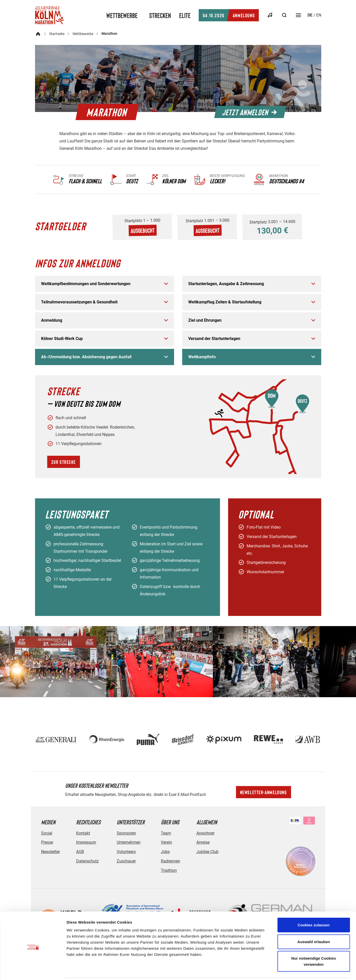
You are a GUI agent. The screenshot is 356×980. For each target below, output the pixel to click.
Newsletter (50, 852)
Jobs (165, 852)
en (319, 15)
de (310, 15)
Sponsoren (126, 833)
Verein (166, 842)
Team (166, 833)
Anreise (203, 842)
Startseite (57, 34)
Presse (47, 842)
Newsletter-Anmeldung (264, 792)
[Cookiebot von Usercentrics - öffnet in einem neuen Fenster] (33, 970)
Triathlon (169, 870)
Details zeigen (270, 970)
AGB (80, 852)
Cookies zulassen (314, 907)
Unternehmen (129, 842)
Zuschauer (126, 861)
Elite (185, 15)
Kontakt (83, 833)
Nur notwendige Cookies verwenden (314, 944)
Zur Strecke (64, 462)
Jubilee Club (207, 852)
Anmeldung (229, 15)
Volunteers (126, 852)
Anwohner (205, 833)
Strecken (160, 15)
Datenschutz (87, 861)
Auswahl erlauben (314, 924)
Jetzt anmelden (250, 112)
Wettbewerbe (122, 15)
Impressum (86, 842)
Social (47, 833)
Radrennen (171, 861)
